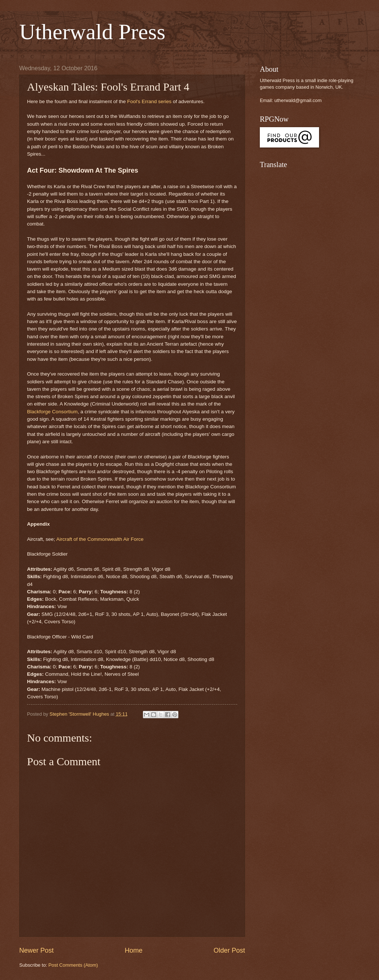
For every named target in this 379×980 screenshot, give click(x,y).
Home (134, 950)
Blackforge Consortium (52, 412)
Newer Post (36, 950)
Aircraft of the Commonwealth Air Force (101, 539)
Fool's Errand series (149, 101)
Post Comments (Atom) (73, 965)
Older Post (229, 950)
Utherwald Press (92, 32)
